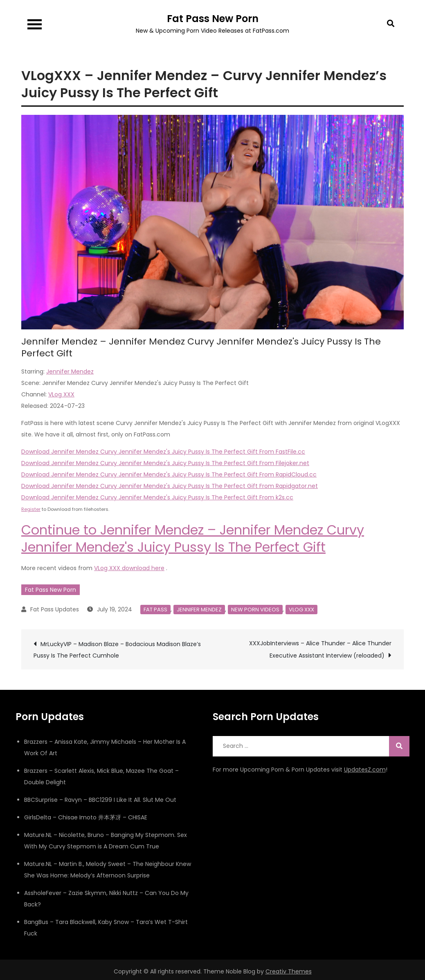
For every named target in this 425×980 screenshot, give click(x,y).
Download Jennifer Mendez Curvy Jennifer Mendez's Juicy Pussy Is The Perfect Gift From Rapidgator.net (170, 486)
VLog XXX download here (129, 568)
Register (31, 509)
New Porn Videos (255, 610)
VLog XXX (61, 394)
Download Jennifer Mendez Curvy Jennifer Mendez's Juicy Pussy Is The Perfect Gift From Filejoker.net (165, 463)
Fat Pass (155, 610)
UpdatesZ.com (365, 770)
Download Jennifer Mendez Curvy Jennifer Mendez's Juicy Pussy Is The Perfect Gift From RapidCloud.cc (169, 474)
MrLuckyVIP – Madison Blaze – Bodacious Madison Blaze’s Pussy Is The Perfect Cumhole (117, 650)
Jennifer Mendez (70, 371)
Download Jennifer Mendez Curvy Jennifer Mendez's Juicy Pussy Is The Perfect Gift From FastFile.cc (163, 452)
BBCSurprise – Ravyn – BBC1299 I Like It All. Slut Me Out (100, 800)
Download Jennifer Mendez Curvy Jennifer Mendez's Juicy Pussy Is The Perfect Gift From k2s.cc (157, 497)
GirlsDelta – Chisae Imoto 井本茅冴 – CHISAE (86, 817)
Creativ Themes (289, 971)
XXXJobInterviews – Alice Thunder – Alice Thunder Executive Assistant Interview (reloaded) (320, 649)
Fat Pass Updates (55, 609)
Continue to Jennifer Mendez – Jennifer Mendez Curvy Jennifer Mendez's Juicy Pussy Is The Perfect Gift (193, 538)
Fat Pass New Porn (213, 19)
